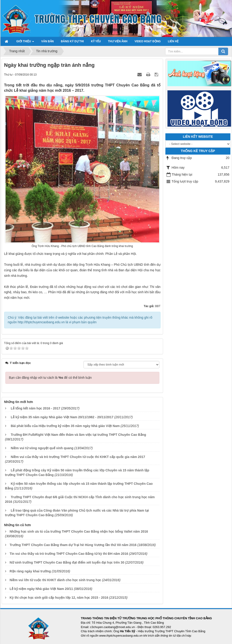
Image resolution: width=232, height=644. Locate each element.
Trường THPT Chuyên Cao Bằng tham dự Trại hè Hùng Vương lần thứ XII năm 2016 (73, 545)
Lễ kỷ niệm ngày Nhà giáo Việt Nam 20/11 (41, 589)
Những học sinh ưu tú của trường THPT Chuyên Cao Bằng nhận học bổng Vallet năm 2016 (79, 531)
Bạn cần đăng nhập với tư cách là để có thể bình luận (50, 378)
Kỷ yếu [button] (96, 41)
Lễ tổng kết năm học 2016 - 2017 (35, 408)
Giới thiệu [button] (25, 43)
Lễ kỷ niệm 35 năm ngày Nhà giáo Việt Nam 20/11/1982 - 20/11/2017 (62, 417)
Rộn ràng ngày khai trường (30, 571)
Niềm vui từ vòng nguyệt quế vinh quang (42, 448)
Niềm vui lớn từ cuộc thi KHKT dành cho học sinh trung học (55, 580)
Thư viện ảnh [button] (118, 41)
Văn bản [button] (47, 41)
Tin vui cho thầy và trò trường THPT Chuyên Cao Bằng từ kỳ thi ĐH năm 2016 (69, 554)
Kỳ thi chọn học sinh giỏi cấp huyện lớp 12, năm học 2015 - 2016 (59, 598)
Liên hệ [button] (173, 41)
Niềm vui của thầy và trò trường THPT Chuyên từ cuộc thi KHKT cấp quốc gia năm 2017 (78, 457)
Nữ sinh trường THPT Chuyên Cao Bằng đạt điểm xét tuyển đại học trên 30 (67, 562)
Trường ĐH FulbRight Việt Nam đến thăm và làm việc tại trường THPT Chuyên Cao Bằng (78, 435)
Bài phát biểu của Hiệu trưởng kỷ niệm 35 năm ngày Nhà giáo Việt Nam (65, 426)
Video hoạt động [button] (148, 41)
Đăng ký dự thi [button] (72, 41)
